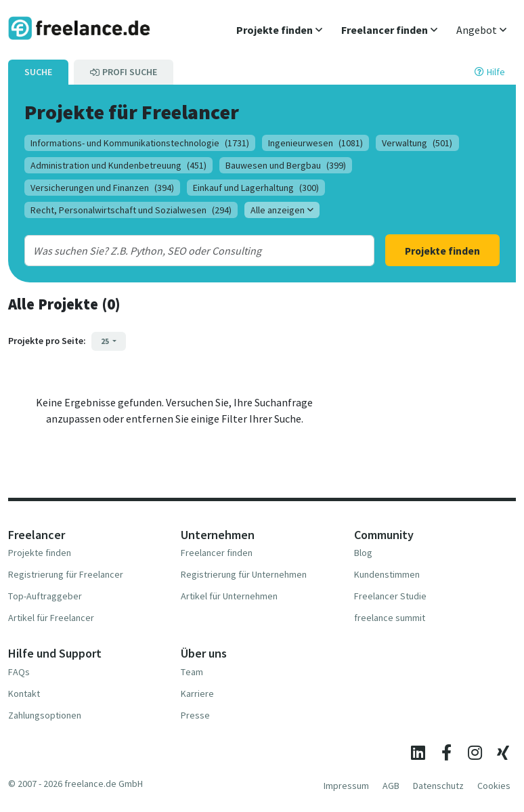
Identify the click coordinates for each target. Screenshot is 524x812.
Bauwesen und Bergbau (286, 165)
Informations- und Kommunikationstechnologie (140, 143)
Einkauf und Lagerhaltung (256, 188)
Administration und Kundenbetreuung (118, 165)
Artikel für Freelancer (51, 618)
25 (106, 341)
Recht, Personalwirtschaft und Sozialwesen (131, 210)
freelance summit (390, 618)
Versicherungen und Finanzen (102, 188)
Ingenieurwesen (315, 143)
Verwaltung (417, 143)
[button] (279, 30)
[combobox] (185, 251)
